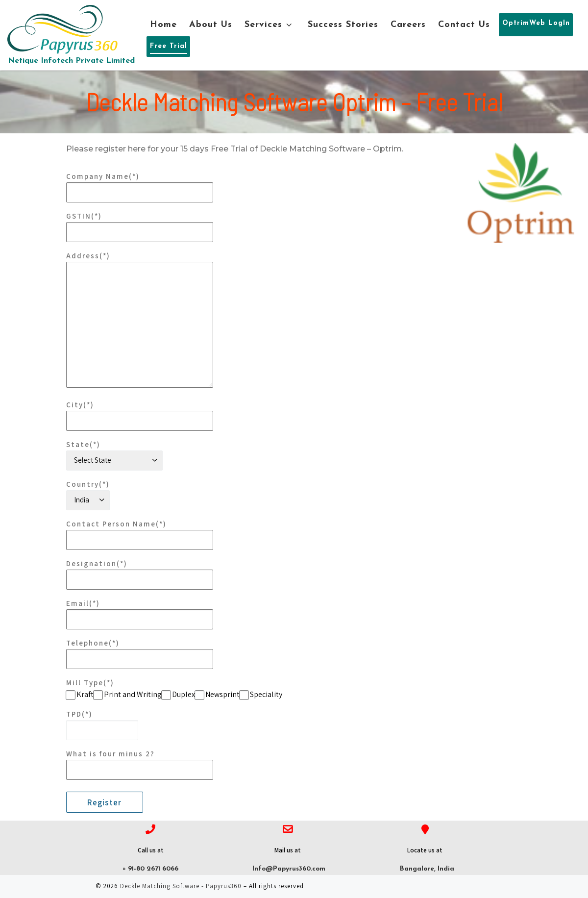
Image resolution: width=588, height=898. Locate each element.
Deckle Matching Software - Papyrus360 (181, 886)
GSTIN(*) (140, 227)
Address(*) (140, 319)
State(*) (114, 455)
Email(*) (140, 614)
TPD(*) (102, 725)
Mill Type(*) (90, 683)
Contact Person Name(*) (140, 535)
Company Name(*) (140, 187)
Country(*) (88, 495)
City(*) (140, 415)
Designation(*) (140, 574)
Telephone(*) (140, 654)
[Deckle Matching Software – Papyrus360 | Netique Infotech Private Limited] (62, 28)
